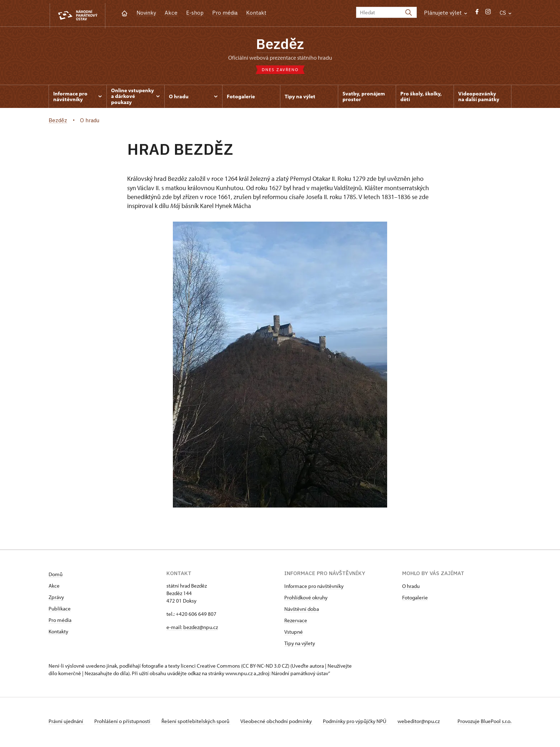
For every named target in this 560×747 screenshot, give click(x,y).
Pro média (225, 13)
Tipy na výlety (300, 645)
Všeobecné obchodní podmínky (281, 723)
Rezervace (296, 622)
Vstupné (294, 634)
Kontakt (256, 13)
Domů (56, 576)
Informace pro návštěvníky (314, 588)
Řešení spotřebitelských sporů (199, 723)
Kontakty (58, 634)
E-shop (195, 13)
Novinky (146, 13)
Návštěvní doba (302, 611)
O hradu (411, 588)
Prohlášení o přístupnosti (124, 723)
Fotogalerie (415, 600)
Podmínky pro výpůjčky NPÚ (361, 723)
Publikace (60, 611)
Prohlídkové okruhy (306, 600)
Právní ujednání (66, 723)
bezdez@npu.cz (201, 629)
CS (506, 13)
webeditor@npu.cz (426, 723)
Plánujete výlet (446, 13)
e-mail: (174, 629)
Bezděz (280, 45)
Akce (171, 13)
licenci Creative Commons (210, 668)
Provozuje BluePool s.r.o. (484, 723)
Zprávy (56, 599)
